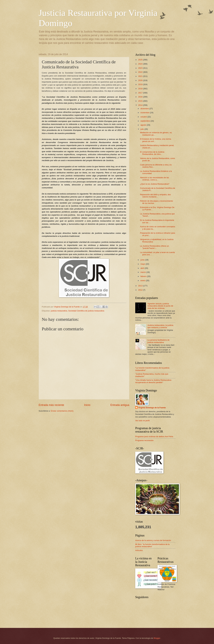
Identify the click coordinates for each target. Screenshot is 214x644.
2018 (141, 89)
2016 (141, 97)
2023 (141, 68)
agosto (144, 125)
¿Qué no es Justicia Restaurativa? (155, 184)
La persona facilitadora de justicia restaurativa (158, 341)
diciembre (145, 109)
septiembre (145, 121)
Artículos (139, 550)
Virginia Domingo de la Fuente (152, 408)
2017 (141, 93)
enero (143, 281)
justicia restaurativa (59, 311)
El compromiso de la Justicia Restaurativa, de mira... (152, 153)
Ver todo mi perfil (142, 421)
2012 (141, 290)
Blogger (157, 638)
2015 (141, 101)
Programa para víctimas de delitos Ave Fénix (154, 437)
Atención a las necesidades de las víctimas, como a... (154, 179)
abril (143, 268)
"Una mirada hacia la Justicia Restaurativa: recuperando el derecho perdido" (153, 381)
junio (143, 260)
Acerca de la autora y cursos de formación (153, 540)
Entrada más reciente (51, 405)
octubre (144, 117)
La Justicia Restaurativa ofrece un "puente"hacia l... (154, 247)
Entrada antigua (120, 405)
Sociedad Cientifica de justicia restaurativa (86, 311)
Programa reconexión (144, 440)
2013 (141, 286)
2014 (141, 105)
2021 (141, 76)
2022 (141, 72)
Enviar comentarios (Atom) (62, 411)
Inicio (87, 405)
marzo (143, 272)
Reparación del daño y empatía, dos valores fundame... (155, 196)
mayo (143, 264)
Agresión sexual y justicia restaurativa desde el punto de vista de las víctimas (160, 306)
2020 (141, 80)
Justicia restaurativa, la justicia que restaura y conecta (160, 326)
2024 (141, 64)
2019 (141, 84)
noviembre (145, 113)
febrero (144, 276)
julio (142, 129)
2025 (141, 60)
